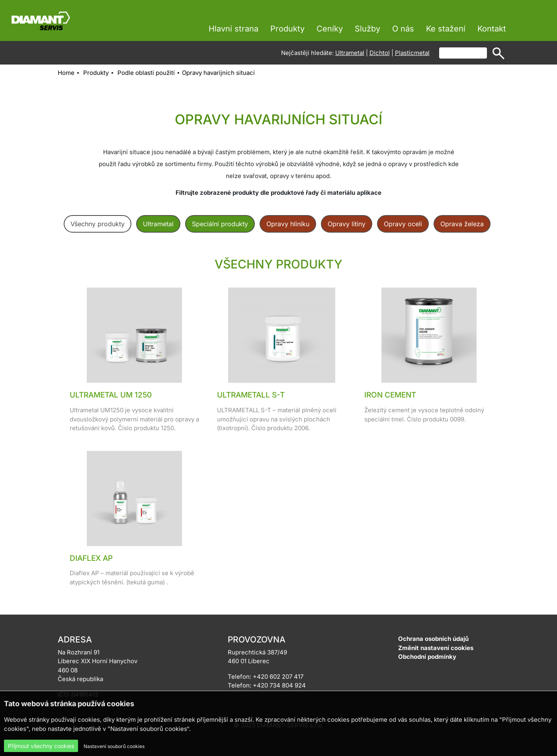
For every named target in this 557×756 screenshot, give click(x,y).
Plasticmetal (412, 53)
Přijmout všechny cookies (41, 746)
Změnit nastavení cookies (436, 648)
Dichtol (380, 53)
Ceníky (330, 29)
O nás (403, 29)
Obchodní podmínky (427, 657)
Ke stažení (446, 29)
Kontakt (492, 29)
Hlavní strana (234, 29)
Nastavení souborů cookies (114, 746)
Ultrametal (350, 53)
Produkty (287, 29)
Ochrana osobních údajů (433, 639)
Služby (367, 29)
